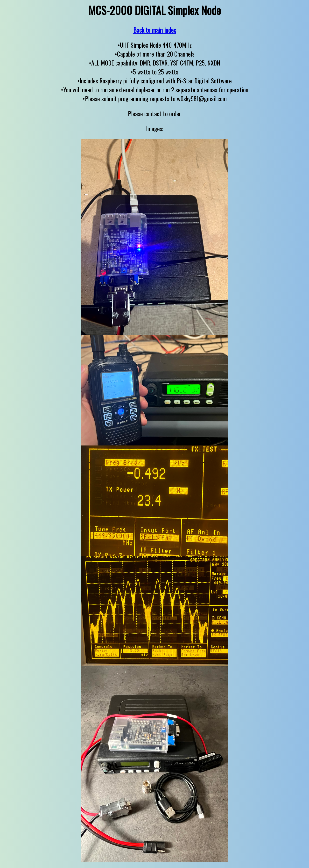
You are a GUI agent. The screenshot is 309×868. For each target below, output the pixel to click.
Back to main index (155, 30)
